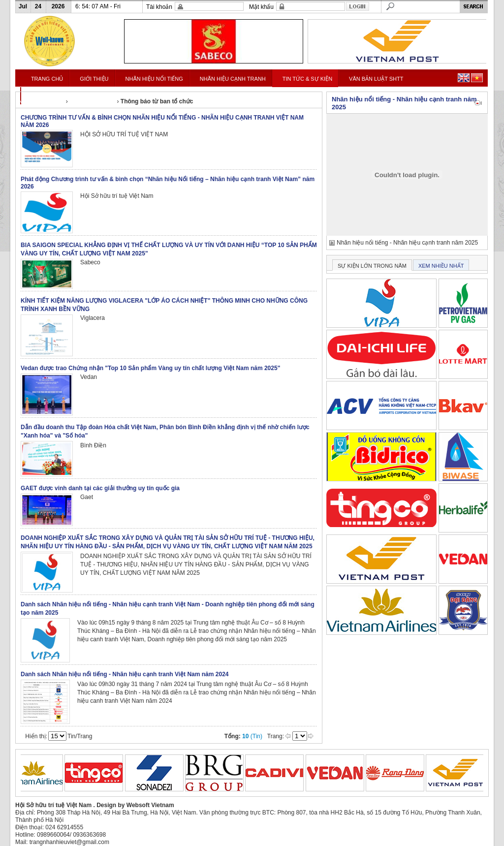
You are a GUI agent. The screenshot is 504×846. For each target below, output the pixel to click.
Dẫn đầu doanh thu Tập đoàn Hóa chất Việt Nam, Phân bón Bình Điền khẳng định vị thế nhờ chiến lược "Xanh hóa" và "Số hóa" (165, 431)
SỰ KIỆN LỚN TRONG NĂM (372, 266)
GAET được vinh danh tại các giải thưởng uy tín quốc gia (100, 488)
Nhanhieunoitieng (41, 101)
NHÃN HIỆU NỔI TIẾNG (154, 79)
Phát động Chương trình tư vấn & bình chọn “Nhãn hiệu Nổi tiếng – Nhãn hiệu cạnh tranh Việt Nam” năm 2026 (168, 183)
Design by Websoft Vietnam (135, 805)
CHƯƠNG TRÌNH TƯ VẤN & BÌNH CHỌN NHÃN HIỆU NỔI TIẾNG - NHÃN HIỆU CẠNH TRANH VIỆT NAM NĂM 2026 (162, 121)
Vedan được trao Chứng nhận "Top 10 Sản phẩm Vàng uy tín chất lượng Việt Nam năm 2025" (150, 368)
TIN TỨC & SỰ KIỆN (307, 79)
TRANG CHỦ (47, 79)
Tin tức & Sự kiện (92, 101)
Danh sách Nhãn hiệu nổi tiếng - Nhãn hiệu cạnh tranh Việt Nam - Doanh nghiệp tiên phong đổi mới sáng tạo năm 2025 (168, 609)
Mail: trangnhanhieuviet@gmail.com (62, 842)
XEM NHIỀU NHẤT (441, 266)
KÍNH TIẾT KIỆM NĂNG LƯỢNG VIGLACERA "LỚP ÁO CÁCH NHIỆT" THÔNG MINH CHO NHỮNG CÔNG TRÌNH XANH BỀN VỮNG (164, 305)
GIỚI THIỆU (94, 79)
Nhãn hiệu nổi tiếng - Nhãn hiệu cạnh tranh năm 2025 (407, 243)
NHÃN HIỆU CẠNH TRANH (233, 79)
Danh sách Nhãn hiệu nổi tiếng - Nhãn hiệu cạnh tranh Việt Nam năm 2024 (125, 674)
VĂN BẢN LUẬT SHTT (376, 79)
